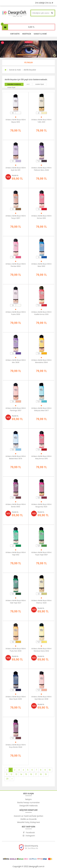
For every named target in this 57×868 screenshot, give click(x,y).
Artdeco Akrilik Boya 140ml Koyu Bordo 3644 (16, 746)
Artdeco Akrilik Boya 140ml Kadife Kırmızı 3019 (41, 313)
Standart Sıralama (14, 84)
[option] (28, 49)
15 (26, 774)
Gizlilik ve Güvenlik (28, 819)
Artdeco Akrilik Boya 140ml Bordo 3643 (16, 505)
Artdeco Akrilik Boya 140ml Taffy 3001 (41, 121)
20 (7, 779)
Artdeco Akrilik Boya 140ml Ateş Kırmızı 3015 (41, 457)
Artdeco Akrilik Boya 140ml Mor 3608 (16, 361)
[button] (28, 63)
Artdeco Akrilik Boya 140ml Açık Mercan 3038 (41, 698)
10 (50, 770)
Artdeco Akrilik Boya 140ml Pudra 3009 (16, 313)
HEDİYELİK (27, 34)
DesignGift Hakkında (28, 806)
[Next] (12, 779)
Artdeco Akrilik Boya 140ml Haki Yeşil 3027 (16, 602)
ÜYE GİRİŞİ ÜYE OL (44, 3)
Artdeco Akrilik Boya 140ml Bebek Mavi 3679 (16, 457)
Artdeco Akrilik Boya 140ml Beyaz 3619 (16, 121)
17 (36, 774)
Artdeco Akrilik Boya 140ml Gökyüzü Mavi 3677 (41, 409)
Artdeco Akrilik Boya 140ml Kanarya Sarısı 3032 (41, 650)
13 (16, 774)
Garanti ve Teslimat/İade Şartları (28, 816)
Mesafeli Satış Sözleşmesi (29, 822)
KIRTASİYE (15, 34)
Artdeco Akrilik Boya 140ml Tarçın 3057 (16, 217)
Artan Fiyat (11, 87)
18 (41, 774)
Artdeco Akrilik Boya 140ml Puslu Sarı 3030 (16, 650)
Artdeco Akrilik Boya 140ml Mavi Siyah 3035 (16, 698)
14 (21, 774)
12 (11, 774)
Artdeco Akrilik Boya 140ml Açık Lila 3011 (16, 169)
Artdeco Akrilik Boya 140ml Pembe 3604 (16, 265)
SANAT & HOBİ (40, 34)
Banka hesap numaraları (28, 803)
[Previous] (7, 770)
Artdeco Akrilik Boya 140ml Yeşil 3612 (16, 554)
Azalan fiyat (40, 84)
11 (7, 774)
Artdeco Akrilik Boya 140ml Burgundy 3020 (41, 505)
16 (31, 774)
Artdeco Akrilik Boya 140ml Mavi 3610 (41, 265)
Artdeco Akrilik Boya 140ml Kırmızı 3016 (41, 217)
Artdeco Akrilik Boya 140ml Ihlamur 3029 (41, 602)
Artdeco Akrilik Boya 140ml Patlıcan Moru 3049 (41, 169)
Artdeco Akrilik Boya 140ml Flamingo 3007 (16, 409)
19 (46, 774)
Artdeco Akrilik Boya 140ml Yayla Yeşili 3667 (41, 554)
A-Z (28, 84)
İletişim (28, 799)
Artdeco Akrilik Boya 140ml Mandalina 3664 (41, 361)
